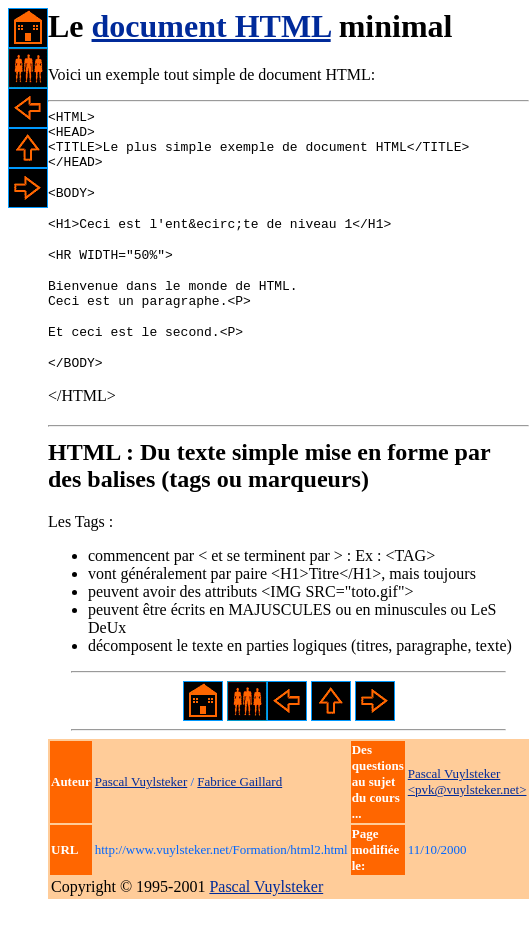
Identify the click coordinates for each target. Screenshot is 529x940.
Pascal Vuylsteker (141, 814)
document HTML (211, 26)
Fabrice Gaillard (239, 814)
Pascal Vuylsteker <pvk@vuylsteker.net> (467, 814)
